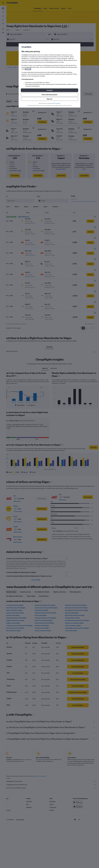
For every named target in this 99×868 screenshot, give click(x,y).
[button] (49, 90)
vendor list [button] (28, 69)
